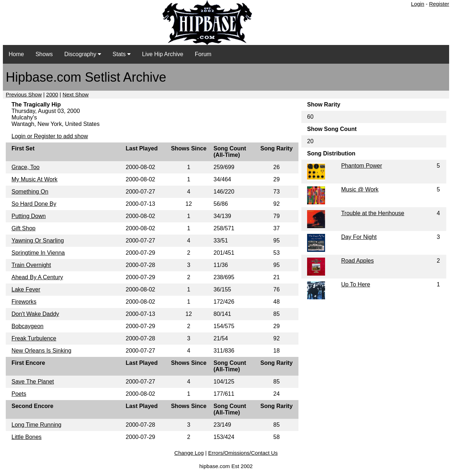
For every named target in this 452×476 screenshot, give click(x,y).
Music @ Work (360, 189)
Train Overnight (31, 265)
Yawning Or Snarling (38, 241)
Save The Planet (33, 382)
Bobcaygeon (28, 326)
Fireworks (24, 302)
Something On (30, 192)
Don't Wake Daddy (35, 314)
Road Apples (358, 261)
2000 (52, 94)
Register (439, 4)
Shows (44, 54)
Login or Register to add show (50, 136)
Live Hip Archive (163, 54)
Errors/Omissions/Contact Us (243, 453)
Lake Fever (26, 289)
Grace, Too (26, 167)
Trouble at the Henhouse (373, 213)
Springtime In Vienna (38, 253)
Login (418, 4)
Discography (83, 54)
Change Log (189, 453)
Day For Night (359, 237)
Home (16, 54)
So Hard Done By (34, 204)
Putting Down (29, 216)
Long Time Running (36, 425)
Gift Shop (24, 228)
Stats (122, 54)
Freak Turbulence (34, 338)
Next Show (76, 94)
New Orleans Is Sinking (41, 351)
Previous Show (24, 94)
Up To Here (356, 284)
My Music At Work (35, 179)
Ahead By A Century (37, 277)
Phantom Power (362, 166)
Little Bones (27, 437)
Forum (203, 54)
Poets (19, 394)
